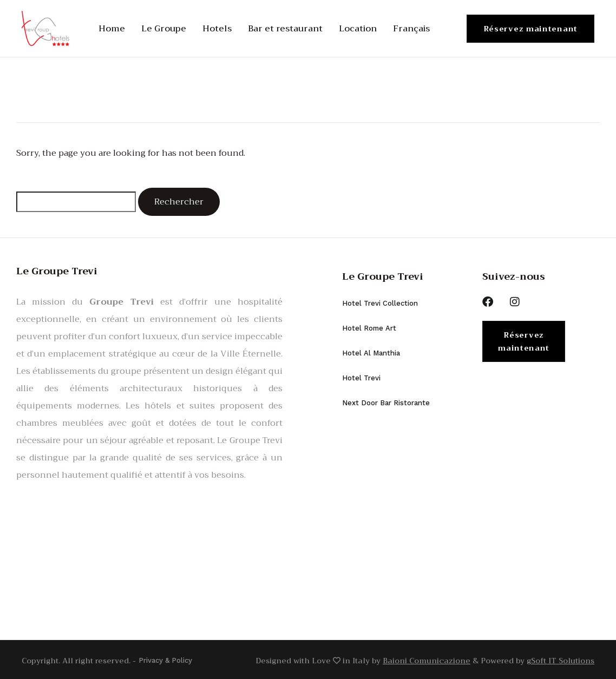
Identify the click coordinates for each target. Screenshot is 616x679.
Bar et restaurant (285, 29)
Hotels (217, 29)
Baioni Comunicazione (427, 660)
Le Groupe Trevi (383, 276)
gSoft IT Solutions (561, 660)
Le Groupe (164, 29)
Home (112, 29)
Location (358, 29)
